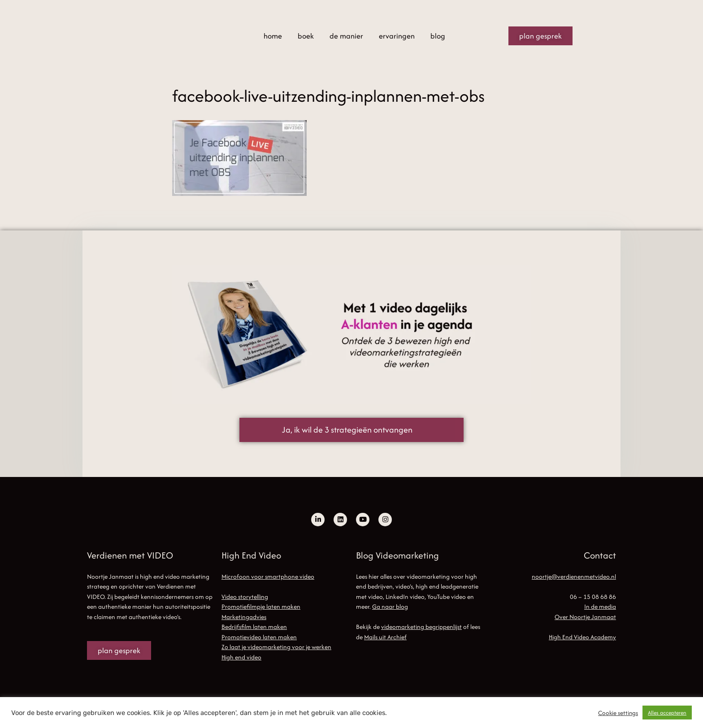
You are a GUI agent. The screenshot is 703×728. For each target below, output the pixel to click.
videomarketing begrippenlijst (421, 627)
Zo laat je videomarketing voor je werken (276, 647)
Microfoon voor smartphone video (268, 576)
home (273, 36)
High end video (241, 657)
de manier (346, 36)
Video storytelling (245, 597)
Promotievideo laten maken (259, 637)
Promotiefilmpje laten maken (261, 607)
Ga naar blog (390, 607)
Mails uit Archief (385, 637)
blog (438, 36)
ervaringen (397, 36)
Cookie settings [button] (618, 713)
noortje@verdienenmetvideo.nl (574, 576)
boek (306, 36)
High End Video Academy (582, 637)
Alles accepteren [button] (667, 713)
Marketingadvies (244, 617)
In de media (600, 607)
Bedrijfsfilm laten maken (254, 627)
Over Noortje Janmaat (585, 617)
